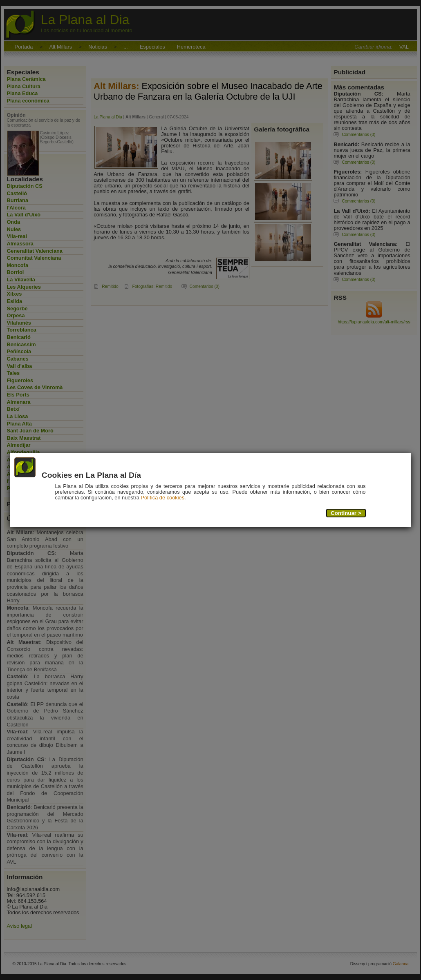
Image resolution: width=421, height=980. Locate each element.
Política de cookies (163, 498)
